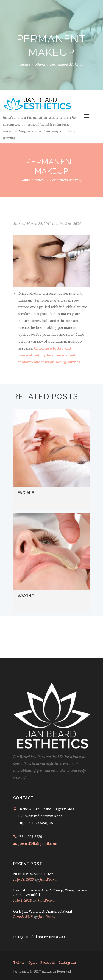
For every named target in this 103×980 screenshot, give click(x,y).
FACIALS (26, 493)
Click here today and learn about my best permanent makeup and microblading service (49, 355)
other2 (40, 65)
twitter (19, 963)
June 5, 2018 (23, 917)
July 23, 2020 (23, 879)
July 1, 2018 (23, 900)
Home (25, 65)
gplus (33, 963)
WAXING (26, 596)
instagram (67, 963)
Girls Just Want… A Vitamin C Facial (43, 911)
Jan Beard (48, 879)
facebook (48, 963)
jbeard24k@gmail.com (38, 844)
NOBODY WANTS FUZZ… (35, 874)
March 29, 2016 (39, 224)
